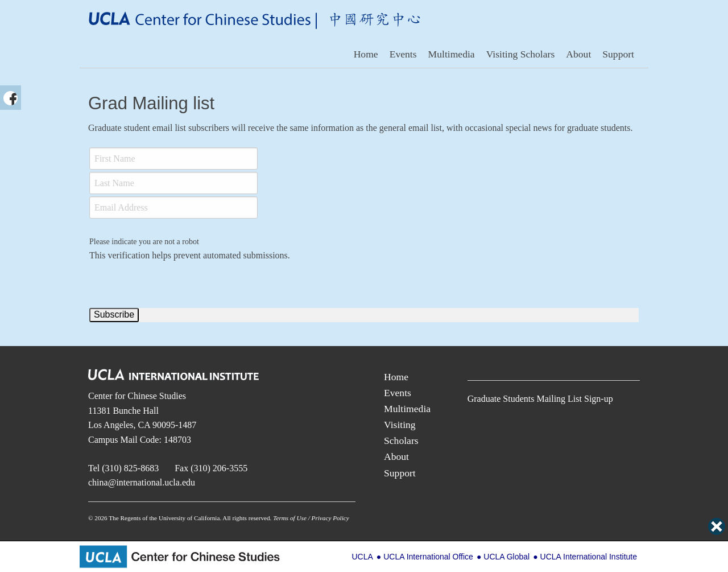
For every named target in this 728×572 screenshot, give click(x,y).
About (578, 54)
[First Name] (173, 159)
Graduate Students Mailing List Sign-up (540, 399)
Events (403, 54)
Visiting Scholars (521, 54)
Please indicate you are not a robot (144, 242)
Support (618, 54)
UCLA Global (506, 557)
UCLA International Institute (589, 557)
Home (366, 54)
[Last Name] (173, 183)
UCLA (362, 557)
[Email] (173, 207)
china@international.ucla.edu (142, 482)
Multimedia (452, 54)
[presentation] (176, 285)
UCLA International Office (428, 557)
